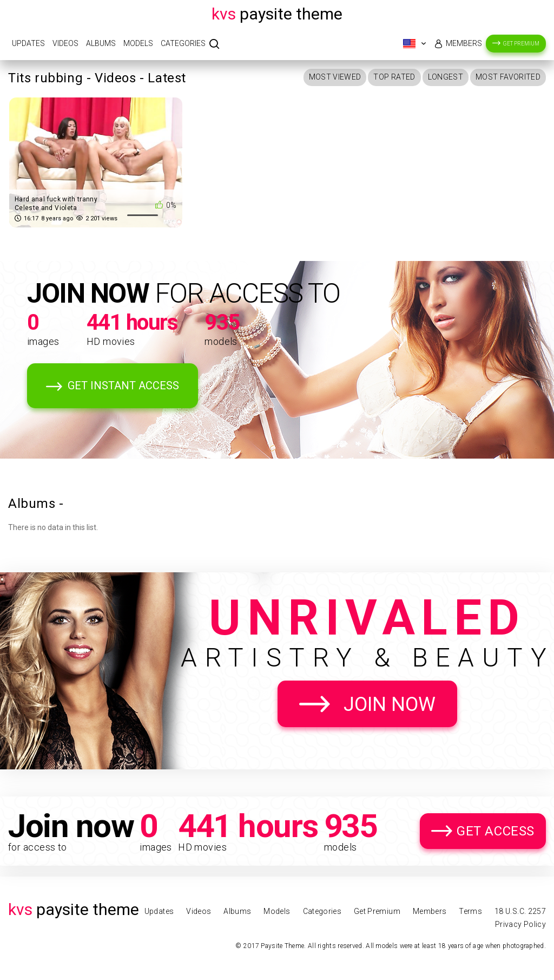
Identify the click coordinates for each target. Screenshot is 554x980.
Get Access (496, 831)
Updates (28, 43)
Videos (65, 43)
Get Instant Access (123, 386)
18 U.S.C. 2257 (520, 911)
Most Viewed (335, 77)
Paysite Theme (277, 14)
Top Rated (394, 77)
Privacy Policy (520, 924)
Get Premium (521, 44)
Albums (101, 43)
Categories (183, 43)
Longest (446, 77)
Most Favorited (508, 77)
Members (464, 43)
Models (138, 43)
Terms (470, 911)
